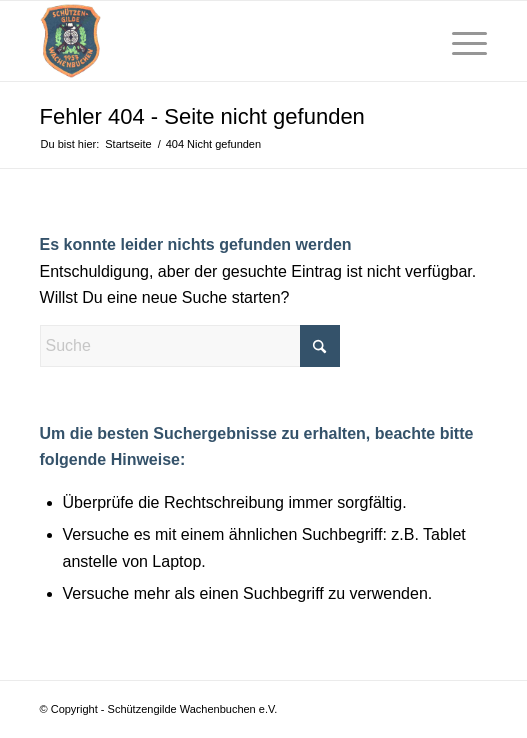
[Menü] (459, 41)
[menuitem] (413, 41)
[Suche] (413, 41)
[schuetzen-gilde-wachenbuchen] (219, 41)
